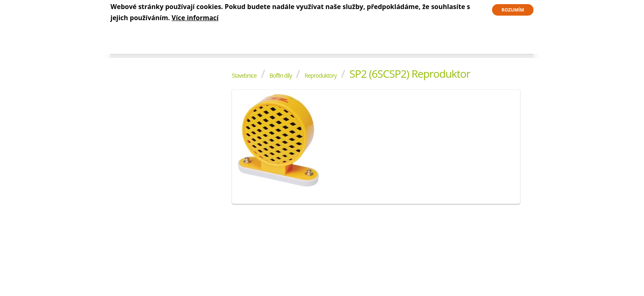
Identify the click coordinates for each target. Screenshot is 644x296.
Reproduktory (321, 75)
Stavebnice (244, 75)
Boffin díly (281, 75)
